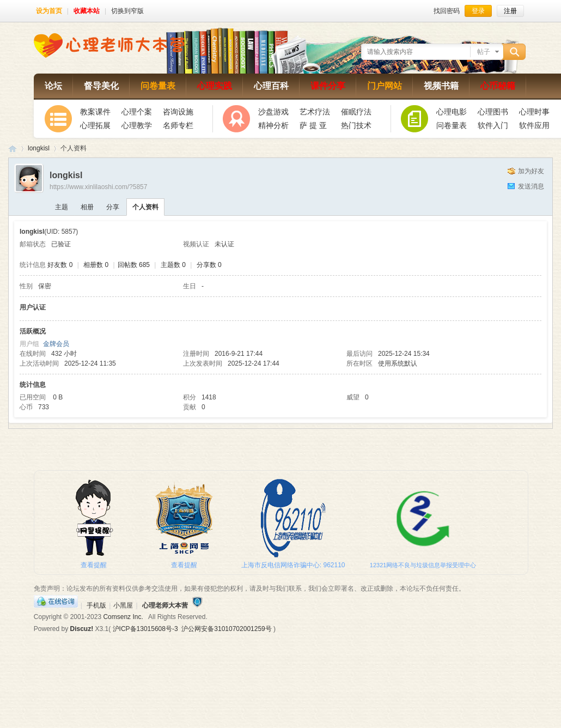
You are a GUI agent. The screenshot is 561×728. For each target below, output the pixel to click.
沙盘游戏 (273, 112)
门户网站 (385, 86)
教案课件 (95, 112)
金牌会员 (56, 344)
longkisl (39, 148)
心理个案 (137, 112)
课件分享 (328, 86)
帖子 (484, 52)
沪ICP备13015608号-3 (145, 629)
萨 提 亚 (313, 125)
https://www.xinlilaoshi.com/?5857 (98, 187)
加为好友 (531, 171)
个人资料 (145, 207)
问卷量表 (158, 86)
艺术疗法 (315, 112)
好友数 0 (60, 265)
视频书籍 (441, 86)
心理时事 (534, 112)
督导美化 (101, 86)
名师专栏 (178, 125)
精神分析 (273, 125)
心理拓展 (95, 125)
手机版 (96, 605)
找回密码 (447, 11)
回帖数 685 (134, 265)
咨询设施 (178, 112)
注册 (510, 11)
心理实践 (215, 86)
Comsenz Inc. (123, 617)
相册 (87, 207)
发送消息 (531, 186)
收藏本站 (87, 11)
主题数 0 (173, 265)
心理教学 (137, 125)
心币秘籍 (498, 86)
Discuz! (82, 629)
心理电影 (452, 112)
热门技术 (356, 125)
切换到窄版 (127, 11)
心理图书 (493, 112)
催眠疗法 (356, 112)
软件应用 (534, 125)
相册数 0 (96, 265)
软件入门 (493, 125)
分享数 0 (209, 265)
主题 (62, 207)
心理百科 (271, 86)
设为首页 (49, 11)
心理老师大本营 (13, 148)
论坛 (53, 86)
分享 (113, 207)
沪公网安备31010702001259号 (226, 629)
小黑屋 (123, 605)
